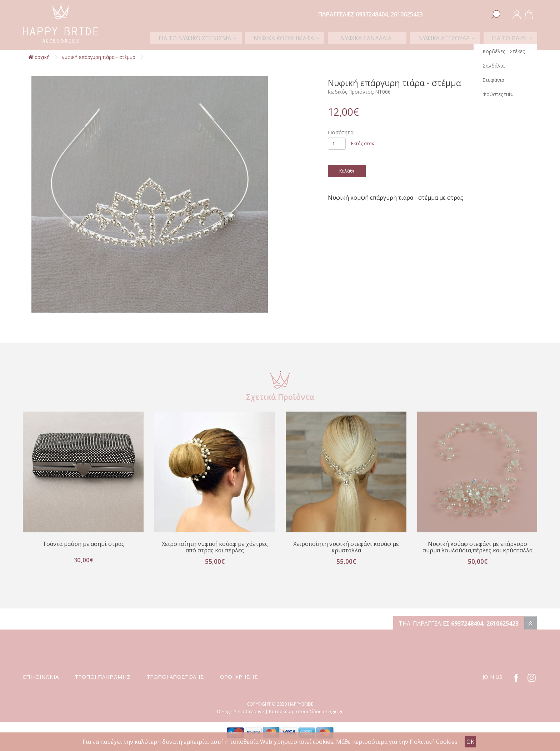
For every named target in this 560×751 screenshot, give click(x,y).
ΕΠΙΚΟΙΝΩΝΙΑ (41, 684)
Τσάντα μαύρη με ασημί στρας (83, 544)
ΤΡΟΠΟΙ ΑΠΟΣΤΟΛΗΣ (175, 684)
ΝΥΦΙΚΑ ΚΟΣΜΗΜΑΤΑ (307, 38)
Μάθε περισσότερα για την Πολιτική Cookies (397, 742)
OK (470, 742)
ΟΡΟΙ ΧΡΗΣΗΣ (239, 684)
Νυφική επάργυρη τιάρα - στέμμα (99, 57)
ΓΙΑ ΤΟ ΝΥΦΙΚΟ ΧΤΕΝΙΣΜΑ (223, 38)
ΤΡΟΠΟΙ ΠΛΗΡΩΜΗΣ (102, 684)
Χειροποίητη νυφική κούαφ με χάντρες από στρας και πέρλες (215, 548)
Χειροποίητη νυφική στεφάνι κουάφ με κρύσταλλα (346, 548)
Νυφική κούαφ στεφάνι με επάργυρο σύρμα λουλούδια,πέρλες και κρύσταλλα (478, 551)
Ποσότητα (341, 132)
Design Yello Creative (241, 719)
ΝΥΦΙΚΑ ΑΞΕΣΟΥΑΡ (450, 38)
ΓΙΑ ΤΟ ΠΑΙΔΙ (511, 38)
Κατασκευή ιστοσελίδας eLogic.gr (306, 719)
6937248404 (372, 14)
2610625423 (407, 14)
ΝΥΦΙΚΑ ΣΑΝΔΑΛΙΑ (381, 38)
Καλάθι (347, 171)
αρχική (39, 57)
